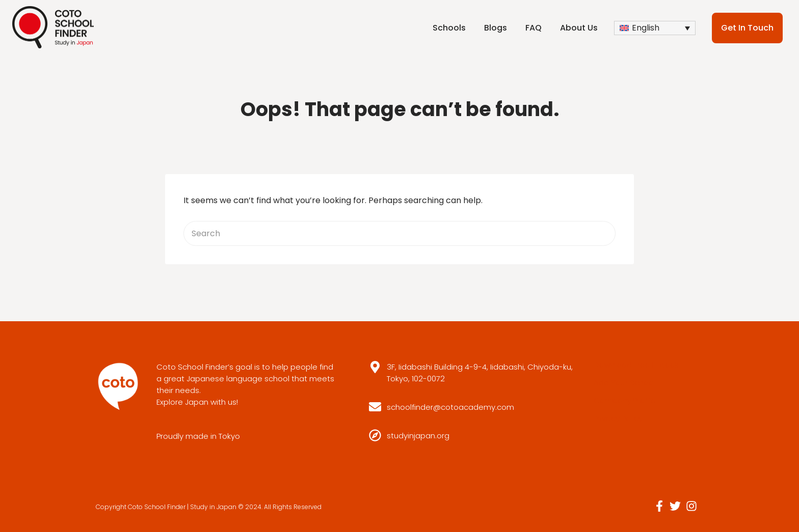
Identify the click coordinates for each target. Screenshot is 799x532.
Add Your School (624, 383)
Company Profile (625, 400)
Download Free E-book (636, 365)
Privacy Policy (618, 418)
